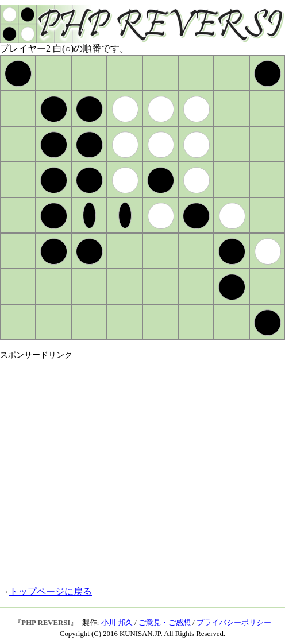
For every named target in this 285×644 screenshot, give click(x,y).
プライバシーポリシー (234, 623)
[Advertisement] (108, 468)
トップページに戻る (51, 591)
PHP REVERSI (46, 623)
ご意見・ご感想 (165, 623)
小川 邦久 (117, 623)
